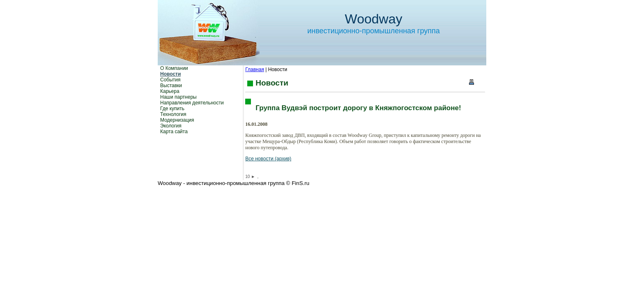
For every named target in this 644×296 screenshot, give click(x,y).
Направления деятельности (192, 103)
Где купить (172, 109)
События (170, 80)
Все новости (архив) (268, 159)
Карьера (170, 91)
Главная (255, 69)
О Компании (174, 68)
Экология (171, 126)
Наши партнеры (178, 97)
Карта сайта (174, 132)
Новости (170, 74)
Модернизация (177, 120)
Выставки (171, 86)
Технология (173, 114)
